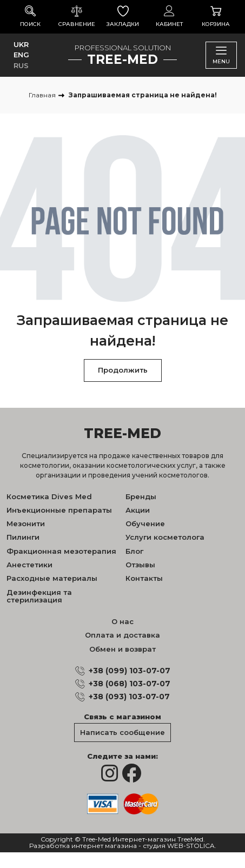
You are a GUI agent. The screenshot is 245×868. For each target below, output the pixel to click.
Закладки (123, 16)
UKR (21, 44)
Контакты (144, 578)
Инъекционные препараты (59, 510)
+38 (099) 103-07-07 (130, 671)
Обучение (145, 524)
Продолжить (123, 370)
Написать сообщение (122, 732)
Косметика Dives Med (49, 496)
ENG (21, 55)
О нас (122, 621)
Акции (138, 510)
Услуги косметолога (165, 537)
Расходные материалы (52, 578)
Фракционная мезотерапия (61, 551)
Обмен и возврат (122, 649)
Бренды (141, 496)
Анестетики (29, 565)
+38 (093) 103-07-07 (129, 697)
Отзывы (140, 565)
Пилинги (23, 537)
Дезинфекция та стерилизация (39, 596)
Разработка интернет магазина (83, 846)
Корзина (216, 16)
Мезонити (26, 524)
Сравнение (77, 16)
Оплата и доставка (122, 635)
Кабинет (169, 16)
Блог (134, 551)
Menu (221, 55)
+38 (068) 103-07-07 (130, 684)
